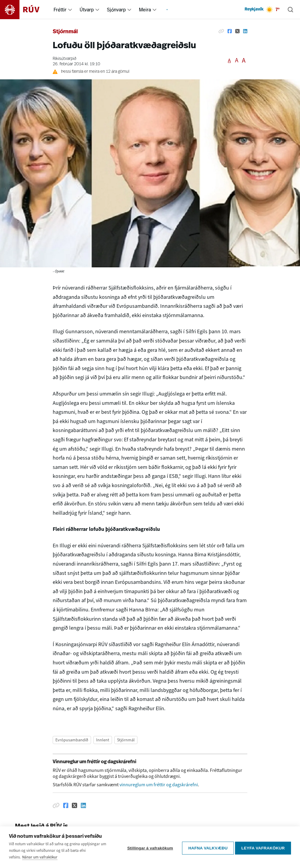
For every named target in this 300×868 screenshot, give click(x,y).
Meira (145, 10)
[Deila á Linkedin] (245, 31)
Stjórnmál (65, 32)
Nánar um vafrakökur (40, 857)
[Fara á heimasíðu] (25, 10)
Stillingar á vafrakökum (148, 847)
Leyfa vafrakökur (263, 847)
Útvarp (87, 10)
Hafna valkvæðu (206, 847)
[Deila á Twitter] (237, 31)
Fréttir (60, 10)
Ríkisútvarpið (65, 59)
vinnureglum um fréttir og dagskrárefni (159, 785)
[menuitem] (70, 10)
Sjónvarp (116, 10)
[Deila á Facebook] (230, 31)
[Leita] (290, 10)
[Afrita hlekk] (221, 31)
